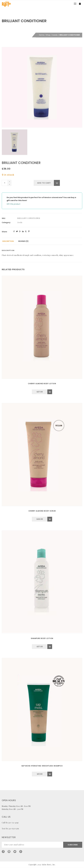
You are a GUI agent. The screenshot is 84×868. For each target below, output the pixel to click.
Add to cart (44, 183)
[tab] (8, 241)
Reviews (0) (23, 241)
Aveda (55, 35)
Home (42, 35)
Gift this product (14, 204)
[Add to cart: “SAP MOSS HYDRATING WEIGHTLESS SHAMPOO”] (50, 774)
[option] (42, 87)
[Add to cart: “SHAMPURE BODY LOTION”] (50, 647)
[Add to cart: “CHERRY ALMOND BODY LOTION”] (50, 392)
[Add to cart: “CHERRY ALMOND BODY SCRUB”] (50, 519)
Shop (48, 35)
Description (8, 241)
